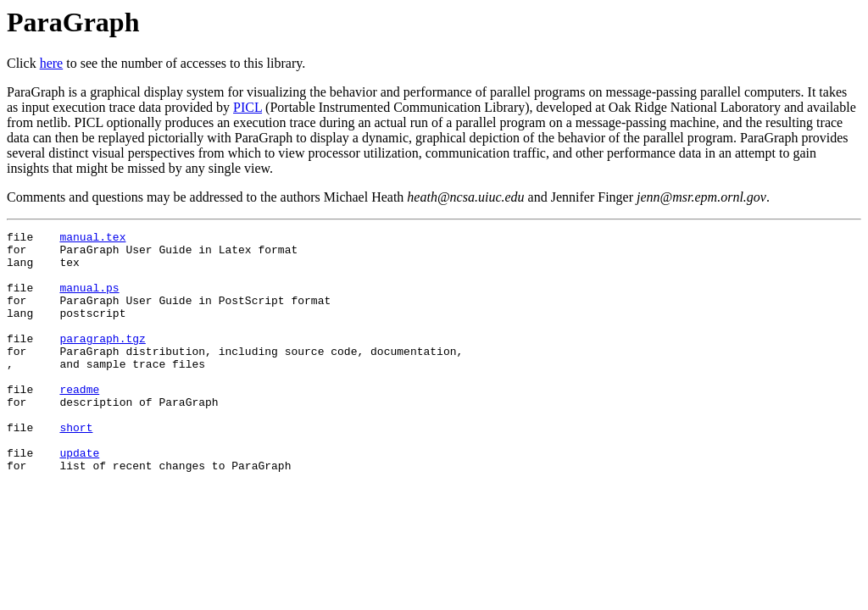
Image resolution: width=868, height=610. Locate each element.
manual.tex (92, 239)
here (52, 63)
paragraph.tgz (102, 361)
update (79, 498)
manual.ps (89, 300)
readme (79, 422)
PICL (248, 107)
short (76, 468)
